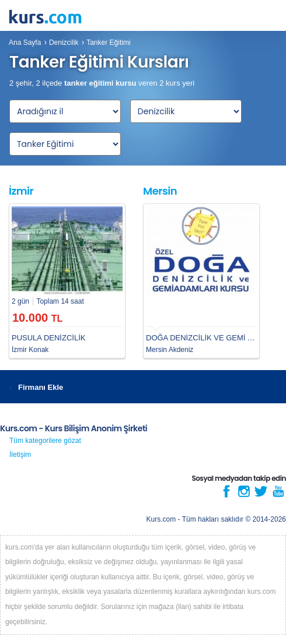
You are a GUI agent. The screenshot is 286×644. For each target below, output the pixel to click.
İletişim (20, 455)
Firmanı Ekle (41, 387)
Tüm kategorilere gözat (45, 441)
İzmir (21, 191)
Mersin (160, 191)
